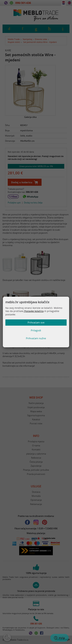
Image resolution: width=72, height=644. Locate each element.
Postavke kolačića (34, 311)
